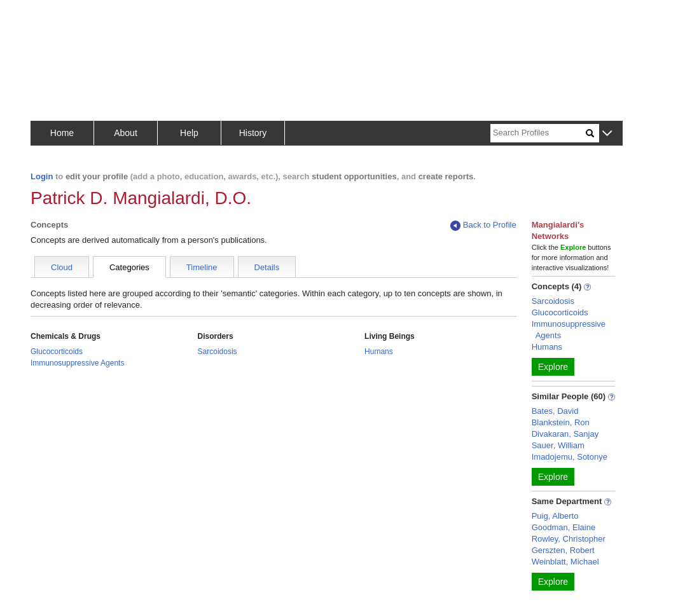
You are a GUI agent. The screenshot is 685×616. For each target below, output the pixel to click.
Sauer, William (558, 445)
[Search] (538, 133)
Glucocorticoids (57, 352)
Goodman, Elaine (564, 527)
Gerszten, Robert (563, 550)
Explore (553, 367)
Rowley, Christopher (569, 539)
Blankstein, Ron (561, 422)
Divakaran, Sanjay (565, 434)
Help (189, 133)
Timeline (202, 267)
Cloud (62, 267)
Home (62, 133)
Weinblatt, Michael (565, 562)
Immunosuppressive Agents (77, 363)
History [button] (253, 133)
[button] (607, 134)
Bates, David (555, 411)
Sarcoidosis (218, 352)
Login (42, 176)
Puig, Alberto (555, 516)
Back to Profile (483, 225)
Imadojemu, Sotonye (570, 457)
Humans (379, 352)
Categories (129, 267)
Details (267, 267)
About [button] (126, 133)
